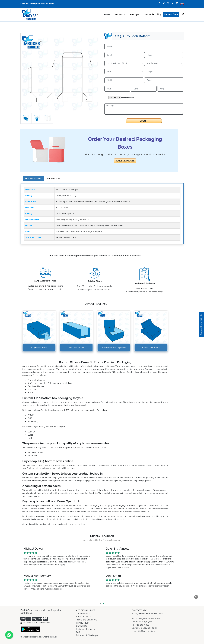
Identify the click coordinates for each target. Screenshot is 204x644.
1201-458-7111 (146, 622)
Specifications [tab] (33, 178)
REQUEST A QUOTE (125, 161)
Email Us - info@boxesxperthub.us (38, 4)
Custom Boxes (83, 614)
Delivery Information (86, 629)
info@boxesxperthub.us (149, 619)
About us (150, 14)
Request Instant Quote (201, 324)
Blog (159, 14)
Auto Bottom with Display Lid (114, 348)
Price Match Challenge (87, 635)
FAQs (79, 632)
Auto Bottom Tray (76, 348)
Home (107, 14)
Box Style (135, 14)
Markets (119, 14)
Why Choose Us (84, 617)
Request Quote (171, 14)
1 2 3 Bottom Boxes (39, 348)
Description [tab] (53, 178)
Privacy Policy (83, 623)
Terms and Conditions (87, 620)
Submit (144, 121)
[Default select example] (124, 63)
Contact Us (81, 626)
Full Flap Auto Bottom (151, 348)
